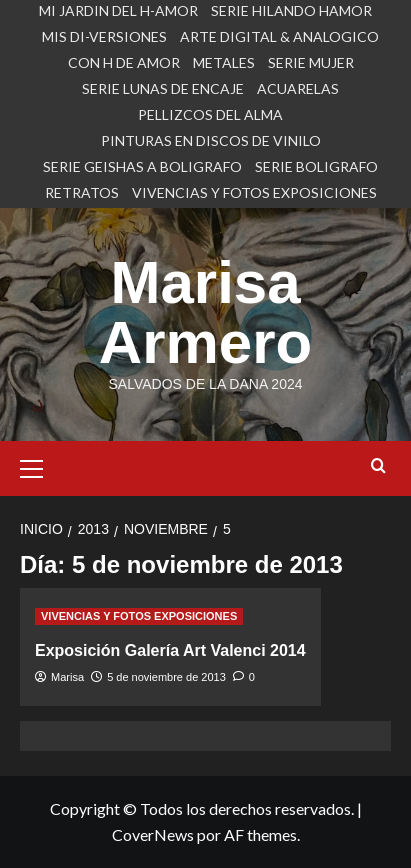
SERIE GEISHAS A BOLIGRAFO (142, 166)
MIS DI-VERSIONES (104, 36)
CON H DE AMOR (124, 62)
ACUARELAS (298, 88)
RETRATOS (82, 192)
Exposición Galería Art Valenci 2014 (170, 650)
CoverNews (153, 834)
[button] (40, 466)
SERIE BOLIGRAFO (316, 166)
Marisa (67, 677)
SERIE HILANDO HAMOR (291, 10)
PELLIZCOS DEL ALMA (210, 114)
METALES (224, 62)
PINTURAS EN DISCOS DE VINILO (211, 140)
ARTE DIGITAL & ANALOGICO (279, 36)
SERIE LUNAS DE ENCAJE (163, 88)
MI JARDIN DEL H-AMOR (118, 10)
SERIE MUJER (311, 62)
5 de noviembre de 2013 (166, 677)
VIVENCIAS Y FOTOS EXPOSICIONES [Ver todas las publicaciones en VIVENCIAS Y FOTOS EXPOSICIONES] (139, 616)
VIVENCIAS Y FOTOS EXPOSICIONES (254, 192)
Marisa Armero (205, 312)
